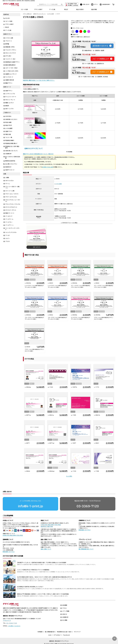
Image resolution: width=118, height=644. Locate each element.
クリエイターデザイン (11, 50)
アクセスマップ (7, 614)
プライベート (9, 41)
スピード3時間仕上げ (102, 72)
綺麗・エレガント (10, 103)
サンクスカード (9, 77)
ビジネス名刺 (51, 14)
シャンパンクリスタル (11, 233)
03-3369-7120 (88, 499)
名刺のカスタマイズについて (33, 148)
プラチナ (8, 241)
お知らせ (65, 608)
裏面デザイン (35, 127)
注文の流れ (8, 116)
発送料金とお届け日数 (47, 520)
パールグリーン (9, 225)
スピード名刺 (24, 9)
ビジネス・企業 (9, 38)
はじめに (8, 18)
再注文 (66, 9)
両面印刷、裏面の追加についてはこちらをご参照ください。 (39, 80)
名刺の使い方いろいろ (11, 151)
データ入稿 (52, 9)
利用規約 (40, 625)
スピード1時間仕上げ (102, 59)
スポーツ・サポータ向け (11, 68)
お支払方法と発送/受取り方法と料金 (13, 529)
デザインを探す (38, 9)
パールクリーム (9, 219)
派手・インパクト (10, 109)
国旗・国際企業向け (10, 65)
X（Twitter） (57, 628)
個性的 (7, 106)
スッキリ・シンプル (10, 94)
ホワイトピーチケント (11, 210)
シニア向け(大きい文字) (12, 71)
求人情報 (65, 614)
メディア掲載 (66, 605)
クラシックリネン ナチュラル (13, 204)
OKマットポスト (10, 181)
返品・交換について (46, 542)
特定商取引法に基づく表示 (64, 625)
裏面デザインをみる (28, 154)
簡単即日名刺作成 (10, 161)
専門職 (7, 44)
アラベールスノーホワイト (12, 194)
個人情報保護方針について (86, 542)
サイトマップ (77, 625)
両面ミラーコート (10, 213)
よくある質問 (9, 128)
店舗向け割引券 (10, 80)
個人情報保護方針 (50, 625)
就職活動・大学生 (10, 47)
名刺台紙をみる (38, 154)
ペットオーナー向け (10, 59)
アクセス (64, 602)
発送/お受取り (80, 9)
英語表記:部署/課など (11, 143)
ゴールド (8, 235)
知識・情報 (94, 9)
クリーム (7, 184)
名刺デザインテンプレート (39, 14)
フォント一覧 (9, 137)
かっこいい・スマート (11, 97)
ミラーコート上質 (10, 191)
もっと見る (69, 476)
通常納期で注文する (102, 46)
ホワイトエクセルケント (11, 207)
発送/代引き (9, 125)
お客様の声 (8, 154)
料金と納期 (8, 122)
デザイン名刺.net (27, 14)
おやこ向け (8, 56)
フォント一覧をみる (48, 154)
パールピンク (9, 216)
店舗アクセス (9, 131)
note (50, 628)
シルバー (8, 238)
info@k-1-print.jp (73, 5)
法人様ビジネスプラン (11, 164)
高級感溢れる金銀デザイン (12, 62)
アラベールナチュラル (11, 197)
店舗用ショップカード (11, 74)
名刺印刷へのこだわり (11, 119)
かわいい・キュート (10, 100)
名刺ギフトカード (10, 170)
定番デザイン (9, 91)
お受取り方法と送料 (48, 167)
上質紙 (7, 178)
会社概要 (65, 598)
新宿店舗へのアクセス (85, 523)
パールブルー (9, 222)
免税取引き (8, 167)
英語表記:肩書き (10, 140)
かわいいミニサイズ (11, 53)
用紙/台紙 (8, 135)
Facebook (66, 628)
